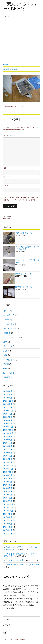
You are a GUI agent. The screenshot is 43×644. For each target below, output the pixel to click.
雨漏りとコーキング (24, 274)
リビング (7, 333)
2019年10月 (8, 433)
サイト (6, 185)
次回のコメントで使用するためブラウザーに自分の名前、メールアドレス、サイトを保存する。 (21, 199)
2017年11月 (8, 508)
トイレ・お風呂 (10, 328)
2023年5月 (8, 394)
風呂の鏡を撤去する (24, 233)
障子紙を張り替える (24, 287)
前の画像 (6, 69)
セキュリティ (9, 324)
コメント (8, 135)
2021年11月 (8, 401)
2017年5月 (8, 527)
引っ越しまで (9, 360)
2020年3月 (8, 424)
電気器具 (7, 377)
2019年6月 (8, 446)
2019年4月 (8, 453)
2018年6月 (8, 485)
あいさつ (7, 311)
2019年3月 (8, 456)
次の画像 (15, 69)
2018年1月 (8, 501)
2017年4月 (8, 530)
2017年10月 (8, 511)
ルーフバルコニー (11, 337)
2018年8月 (8, 478)
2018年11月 (8, 469)
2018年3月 (8, 495)
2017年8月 (8, 517)
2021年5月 (8, 407)
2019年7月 (8, 443)
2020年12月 (8, 411)
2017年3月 (8, 533)
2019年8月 (8, 440)
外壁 (5, 342)
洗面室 (6, 364)
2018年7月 (8, 482)
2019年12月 (8, 427)
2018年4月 (8, 491)
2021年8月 (8, 404)
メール (7, 177)
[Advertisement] (21, 42)
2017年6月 (8, 524)
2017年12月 (8, 504)
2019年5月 (8, 449)
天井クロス (8, 346)
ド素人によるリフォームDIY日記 (20, 6)
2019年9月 (8, 436)
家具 (5, 351)
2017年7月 (8, 520)
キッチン (7, 320)
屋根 (5, 355)
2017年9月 (8, 514)
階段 (5, 369)
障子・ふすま (9, 373)
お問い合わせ (9, 625)
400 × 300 (19, 107)
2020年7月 (8, 414)
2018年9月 (8, 475)
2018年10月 (8, 472)
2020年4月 (8, 420)
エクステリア (9, 315)
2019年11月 (8, 430)
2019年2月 (8, 459)
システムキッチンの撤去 (13, 560)
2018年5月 (8, 488)
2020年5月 (8, 417)
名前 (6, 168)
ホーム (6, 619)
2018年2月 (8, 498)
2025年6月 (8, 391)
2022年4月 (8, 398)
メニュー (8, 16)
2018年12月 (8, 466)
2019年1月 (8, 462)
